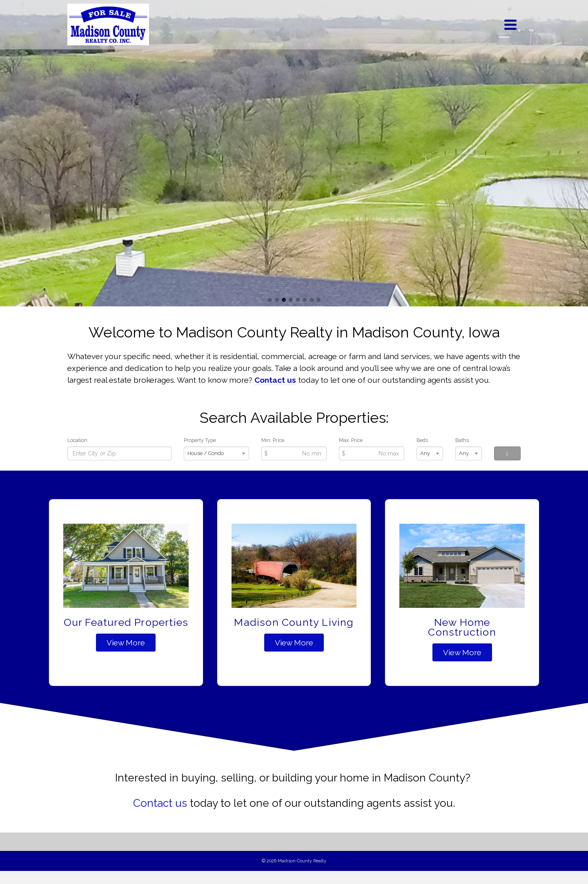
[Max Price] (372, 453)
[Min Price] (294, 453)
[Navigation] (510, 25)
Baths (462, 440)
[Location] (119, 453)
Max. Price (351, 440)
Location (77, 440)
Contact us (160, 803)
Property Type (200, 440)
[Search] (507, 453)
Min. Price (273, 440)
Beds (422, 440)
